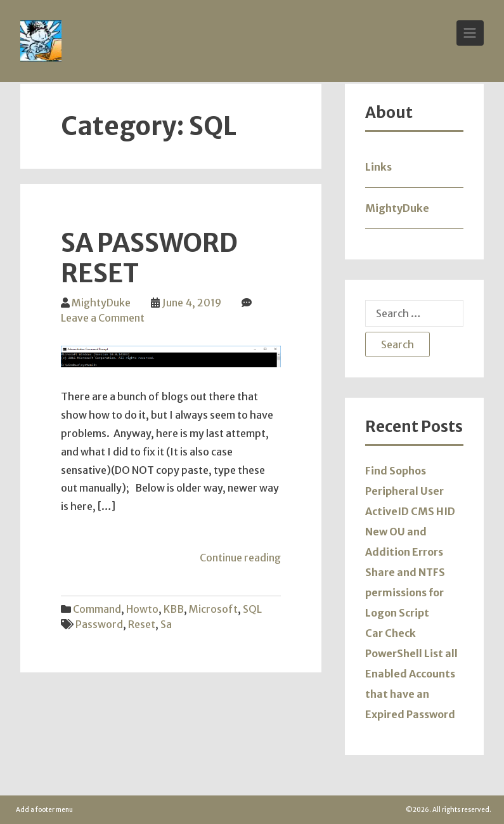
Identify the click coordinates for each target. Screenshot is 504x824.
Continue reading (240, 558)
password (99, 624)
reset (142, 624)
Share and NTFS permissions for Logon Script (405, 592)
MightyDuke (101, 303)
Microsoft (213, 609)
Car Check (391, 633)
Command (97, 609)
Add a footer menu (44, 810)
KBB (174, 609)
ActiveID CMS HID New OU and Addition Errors (410, 532)
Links (378, 167)
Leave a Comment (103, 318)
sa (166, 624)
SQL (252, 609)
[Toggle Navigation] (470, 33)
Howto (142, 609)
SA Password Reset (149, 258)
